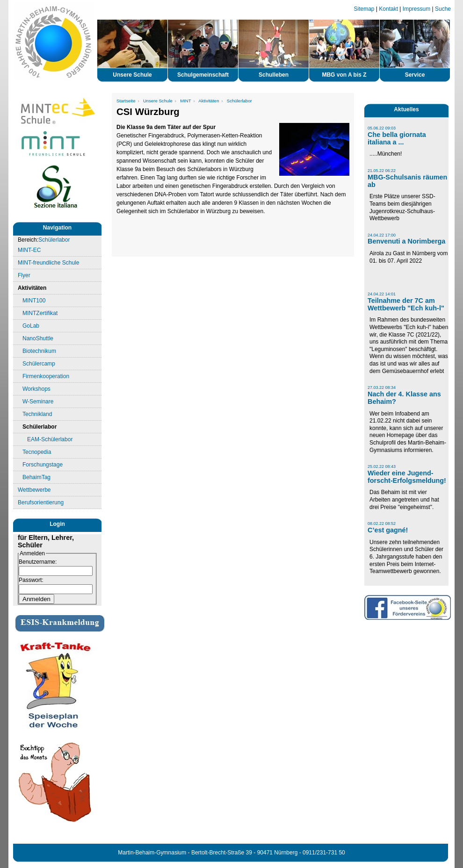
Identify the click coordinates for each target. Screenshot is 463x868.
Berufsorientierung (41, 502)
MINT (185, 101)
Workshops (36, 389)
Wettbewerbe (34, 490)
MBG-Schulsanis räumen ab (407, 181)
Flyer (24, 275)
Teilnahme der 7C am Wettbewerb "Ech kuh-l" (406, 304)
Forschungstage (43, 465)
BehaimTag (36, 477)
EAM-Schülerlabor (50, 439)
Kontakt (388, 9)
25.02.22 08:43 (382, 466)
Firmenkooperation (46, 376)
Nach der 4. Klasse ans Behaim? (404, 398)
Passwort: (31, 580)
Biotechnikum (39, 351)
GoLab (31, 326)
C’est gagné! (388, 530)
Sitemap (364, 9)
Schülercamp (39, 364)
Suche (443, 9)
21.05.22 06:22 (382, 171)
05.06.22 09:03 (382, 128)
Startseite (126, 101)
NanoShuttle (38, 338)
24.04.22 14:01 (382, 294)
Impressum (416, 9)
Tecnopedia (37, 452)
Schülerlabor (54, 240)
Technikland (37, 414)
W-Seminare (38, 402)
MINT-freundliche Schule (48, 263)
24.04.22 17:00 (382, 235)
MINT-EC (29, 250)
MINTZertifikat (40, 313)
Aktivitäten (32, 288)
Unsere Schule (158, 101)
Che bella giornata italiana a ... (397, 138)
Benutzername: (38, 562)
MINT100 (34, 301)
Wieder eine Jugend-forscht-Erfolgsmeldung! (407, 477)
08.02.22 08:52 (382, 524)
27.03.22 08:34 (382, 387)
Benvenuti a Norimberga (406, 241)
